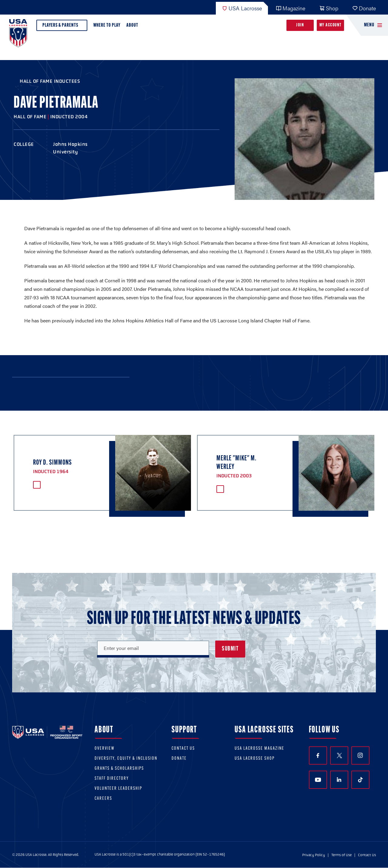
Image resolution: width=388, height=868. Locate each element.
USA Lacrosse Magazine (259, 749)
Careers (103, 799)
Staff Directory (112, 779)
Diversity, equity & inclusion (126, 759)
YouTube (318, 780)
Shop (329, 8)
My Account (331, 25)
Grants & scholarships (119, 769)
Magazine (291, 8)
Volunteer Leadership (118, 789)
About (134, 27)
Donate (364, 8)
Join (300, 25)
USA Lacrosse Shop (255, 759)
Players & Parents (62, 27)
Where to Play (107, 25)
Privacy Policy (314, 855)
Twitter (339, 755)
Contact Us (183, 749)
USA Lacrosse (242, 8)
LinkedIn (339, 780)
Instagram (360, 755)
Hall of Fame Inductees (50, 81)
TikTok (360, 780)
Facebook (318, 756)
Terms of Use (341, 855)
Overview (105, 749)
